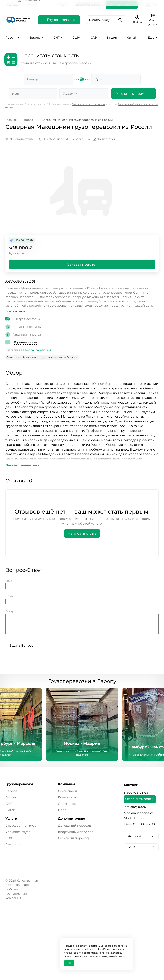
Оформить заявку (140, 799)
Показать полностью (22, 465)
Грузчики (13, 844)
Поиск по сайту (99, 20)
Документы (67, 804)
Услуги (11, 819)
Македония (43, 350)
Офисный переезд (73, 838)
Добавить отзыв (21, 139)
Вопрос (12, 611)
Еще (151, 38)
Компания (67, 784)
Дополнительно (72, 819)
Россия (11, 38)
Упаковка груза (18, 832)
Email (10, 596)
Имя (9, 581)
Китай (131, 38)
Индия (112, 38)
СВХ (9, 838)
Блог (62, 810)
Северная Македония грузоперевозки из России (42, 357)
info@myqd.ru (135, 807)
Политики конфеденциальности (89, 104)
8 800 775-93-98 (136, 793)
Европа (35, 38)
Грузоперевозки (19, 784)
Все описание (16, 311)
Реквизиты (67, 797)
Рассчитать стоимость (134, 94)
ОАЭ (93, 38)
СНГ (56, 38)
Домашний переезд (74, 826)
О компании (68, 791)
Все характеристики (20, 281)
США (76, 38)
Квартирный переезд (76, 832)
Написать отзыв (82, 533)
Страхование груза (21, 826)
